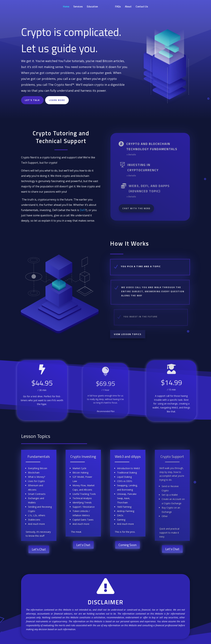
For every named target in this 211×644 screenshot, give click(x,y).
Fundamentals (39, 457)
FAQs (118, 7)
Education (92, 7)
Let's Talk (32, 100)
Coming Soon (128, 545)
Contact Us (142, 7)
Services (78, 7)
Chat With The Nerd (138, 208)
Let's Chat (39, 549)
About (128, 7)
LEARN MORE (57, 100)
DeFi (83, 210)
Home (66, 7)
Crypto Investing (83, 457)
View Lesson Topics (128, 334)
